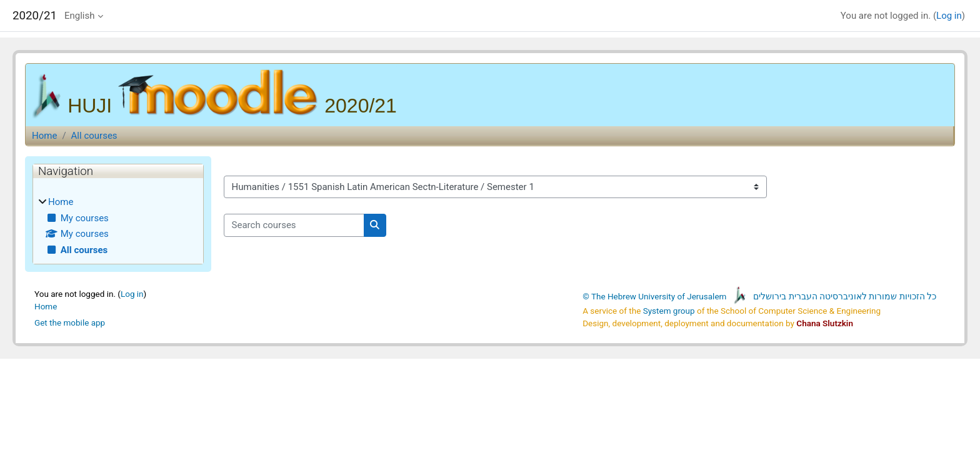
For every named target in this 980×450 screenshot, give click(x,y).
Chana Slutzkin (825, 323)
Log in (949, 16)
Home (44, 136)
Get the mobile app (70, 322)
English (80, 16)
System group (669, 311)
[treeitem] (118, 226)
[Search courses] (294, 225)
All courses (94, 136)
